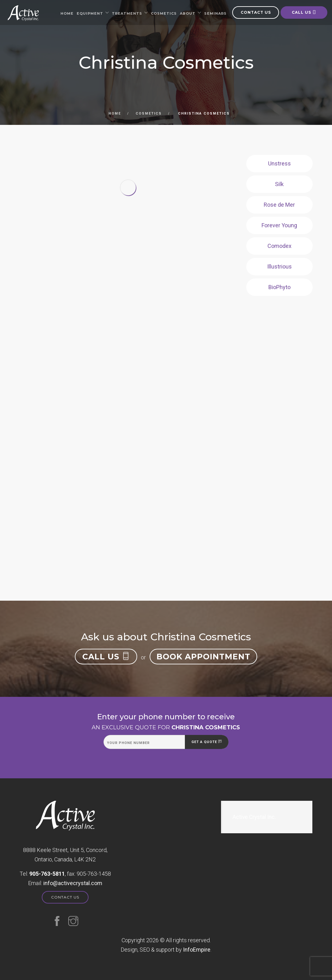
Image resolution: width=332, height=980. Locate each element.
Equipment (90, 13)
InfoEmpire (197, 950)
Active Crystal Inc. (254, 817)
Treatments (127, 13)
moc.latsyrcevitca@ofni (73, 883)
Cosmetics (164, 13)
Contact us (256, 12)
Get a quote (207, 742)
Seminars (215, 13)
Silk (279, 184)
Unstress (279, 163)
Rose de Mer (279, 205)
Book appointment (203, 657)
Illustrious (279, 266)
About (188, 13)
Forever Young (279, 225)
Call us (304, 12)
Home (67, 13)
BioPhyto (279, 287)
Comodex (279, 246)
